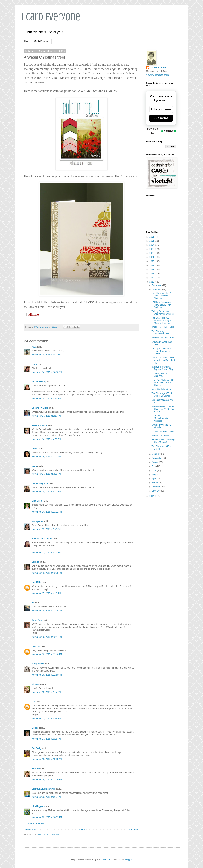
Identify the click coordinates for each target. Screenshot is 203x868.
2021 (152, 257)
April (154, 479)
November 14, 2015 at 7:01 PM (46, 457)
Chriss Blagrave (40, 483)
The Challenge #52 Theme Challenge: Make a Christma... (161, 321)
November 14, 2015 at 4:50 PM (46, 439)
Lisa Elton (37, 501)
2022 (152, 253)
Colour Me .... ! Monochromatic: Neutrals (160, 418)
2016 (152, 278)
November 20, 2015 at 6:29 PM (46, 797)
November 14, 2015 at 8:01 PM (46, 491)
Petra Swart (38, 620)
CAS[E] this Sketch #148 (163, 432)
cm (33, 702)
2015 (152, 282)
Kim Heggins (38, 806)
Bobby (35, 728)
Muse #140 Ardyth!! (160, 436)
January (156, 491)
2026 (152, 237)
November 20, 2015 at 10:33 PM (47, 817)
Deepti (35, 449)
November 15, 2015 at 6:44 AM (46, 552)
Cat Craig (37, 748)
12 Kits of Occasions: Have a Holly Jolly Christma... (161, 305)
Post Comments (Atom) (48, 835)
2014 (152, 496)
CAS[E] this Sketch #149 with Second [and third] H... (163, 360)
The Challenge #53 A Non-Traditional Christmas (161, 296)
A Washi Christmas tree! (163, 338)
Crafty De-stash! (42, 41)
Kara (34, 347)
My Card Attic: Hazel (42, 539)
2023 (152, 249)
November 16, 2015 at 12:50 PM (47, 675)
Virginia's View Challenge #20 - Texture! (163, 441)
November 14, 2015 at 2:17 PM (46, 416)
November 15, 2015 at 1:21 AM (46, 529)
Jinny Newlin (38, 664)
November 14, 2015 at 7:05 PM (46, 474)
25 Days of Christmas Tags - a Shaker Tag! (162, 368)
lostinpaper (38, 521)
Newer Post (30, 829)
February (156, 487)
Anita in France (39, 425)
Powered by (162, 131)
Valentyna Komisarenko (44, 789)
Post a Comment (36, 823)
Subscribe (161, 118)
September (157, 458)
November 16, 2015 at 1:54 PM (46, 692)
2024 (152, 245)
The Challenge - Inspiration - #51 (160, 333)
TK (33, 603)
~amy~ (35, 364)
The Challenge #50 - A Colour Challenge (162, 395)
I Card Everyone (51, 17)
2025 (152, 241)
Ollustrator (107, 860)
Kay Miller (37, 582)
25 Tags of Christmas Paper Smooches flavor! (161, 351)
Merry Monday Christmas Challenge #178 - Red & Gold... (163, 409)
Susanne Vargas (40, 408)
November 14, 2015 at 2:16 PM (46, 398)
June (154, 470)
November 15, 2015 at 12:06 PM (47, 573)
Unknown (37, 646)
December (157, 285)
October (156, 454)
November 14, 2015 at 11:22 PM (47, 512)
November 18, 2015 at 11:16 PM (47, 779)
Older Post (133, 829)
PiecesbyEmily (39, 382)
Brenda (35, 562)
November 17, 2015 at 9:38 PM (46, 739)
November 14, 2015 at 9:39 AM (46, 355)
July (154, 466)
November (157, 290)
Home (27, 41)
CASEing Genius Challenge (159, 375)
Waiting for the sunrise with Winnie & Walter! (163, 313)
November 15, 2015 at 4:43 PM (46, 593)
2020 (152, 261)
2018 (152, 270)
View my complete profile (158, 75)
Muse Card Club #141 (162, 389)
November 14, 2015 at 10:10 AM (47, 372)
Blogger (128, 860)
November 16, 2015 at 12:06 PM (47, 611)
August (155, 462)
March (155, 483)
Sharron (36, 769)
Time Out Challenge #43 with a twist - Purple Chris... (163, 383)
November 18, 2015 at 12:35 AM (47, 759)
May (154, 474)
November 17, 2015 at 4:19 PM (46, 718)
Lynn (34, 466)
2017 (152, 274)
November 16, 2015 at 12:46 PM (47, 654)
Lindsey (36, 684)
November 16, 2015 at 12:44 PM (47, 637)
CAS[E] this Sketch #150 (163, 327)
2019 (152, 265)
